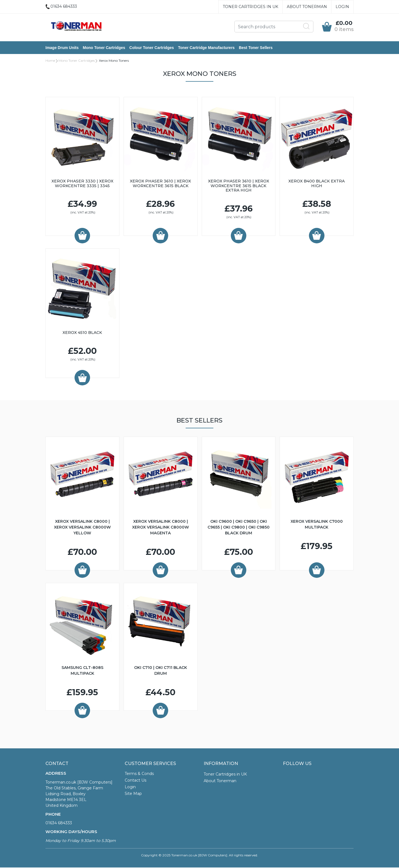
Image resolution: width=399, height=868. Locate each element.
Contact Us (135, 781)
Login (342, 7)
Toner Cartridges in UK (250, 7)
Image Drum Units (62, 48)
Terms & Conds (139, 774)
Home (50, 61)
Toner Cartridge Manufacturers (206, 48)
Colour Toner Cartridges (152, 48)
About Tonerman (307, 7)
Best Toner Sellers (256, 48)
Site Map (133, 794)
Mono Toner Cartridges (104, 48)
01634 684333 (59, 823)
